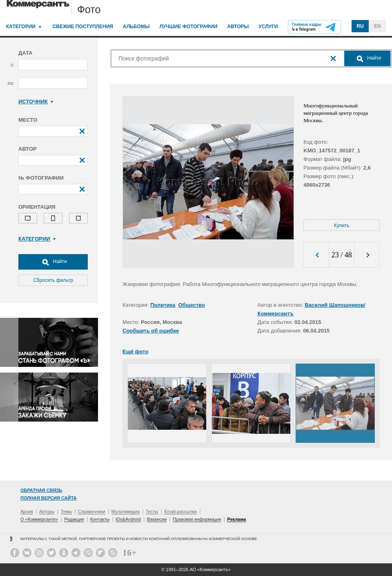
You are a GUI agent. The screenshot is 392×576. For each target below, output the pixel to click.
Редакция (74, 519)
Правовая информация (197, 519)
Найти (53, 262)
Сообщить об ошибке (151, 331)
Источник (36, 102)
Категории (21, 27)
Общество (192, 305)
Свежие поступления (83, 27)
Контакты (100, 519)
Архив (27, 511)
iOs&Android (128, 519)
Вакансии (157, 519)
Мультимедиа (126, 511)
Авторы (238, 27)
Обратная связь (41, 490)
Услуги (268, 27)
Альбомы (136, 27)
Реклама (236, 519)
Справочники (92, 511)
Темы (67, 511)
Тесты (152, 511)
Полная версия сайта (48, 498)
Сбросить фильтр (53, 280)
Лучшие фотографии (188, 27)
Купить (342, 225)
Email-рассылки (180, 511)
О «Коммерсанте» (39, 519)
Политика (163, 305)
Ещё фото (135, 352)
